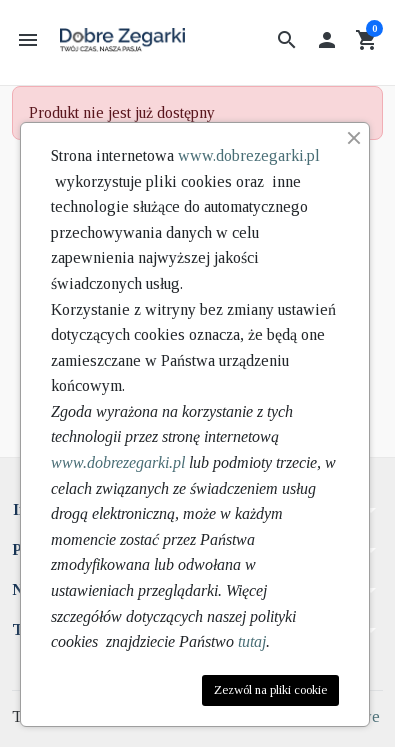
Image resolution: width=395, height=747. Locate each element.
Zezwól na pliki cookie (270, 690)
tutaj (252, 641)
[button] (287, 40)
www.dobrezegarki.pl (249, 155)
